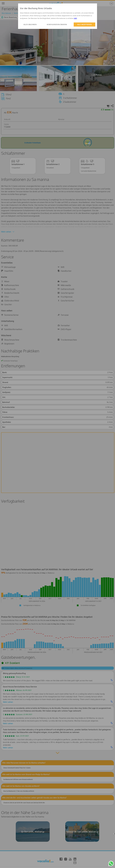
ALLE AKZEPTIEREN (84, 24)
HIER (75, 18)
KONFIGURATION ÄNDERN (57, 24)
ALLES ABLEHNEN (30, 24)
